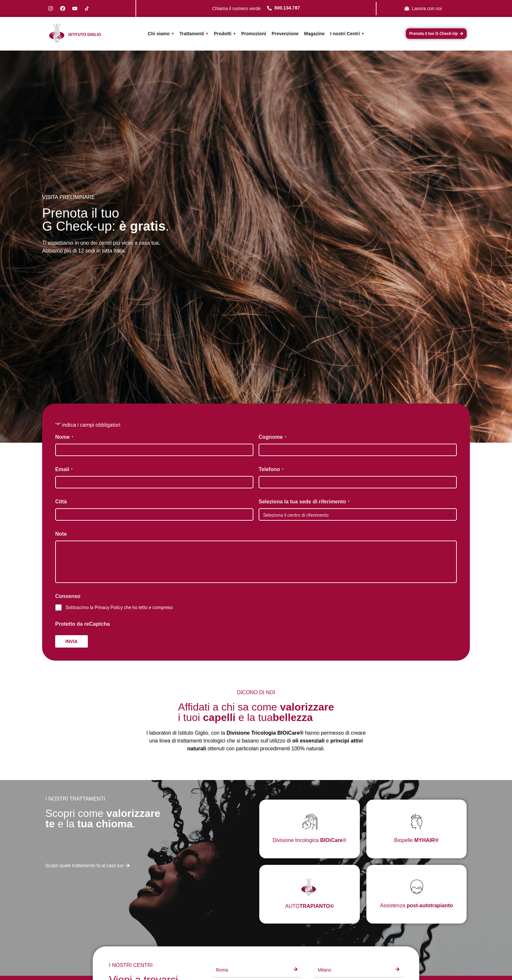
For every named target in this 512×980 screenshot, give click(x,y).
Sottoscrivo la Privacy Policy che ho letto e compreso (119, 607)
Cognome (272, 437)
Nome (64, 437)
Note (61, 534)
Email (64, 470)
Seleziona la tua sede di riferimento (304, 502)
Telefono (271, 470)
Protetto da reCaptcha (82, 624)
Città (61, 502)
